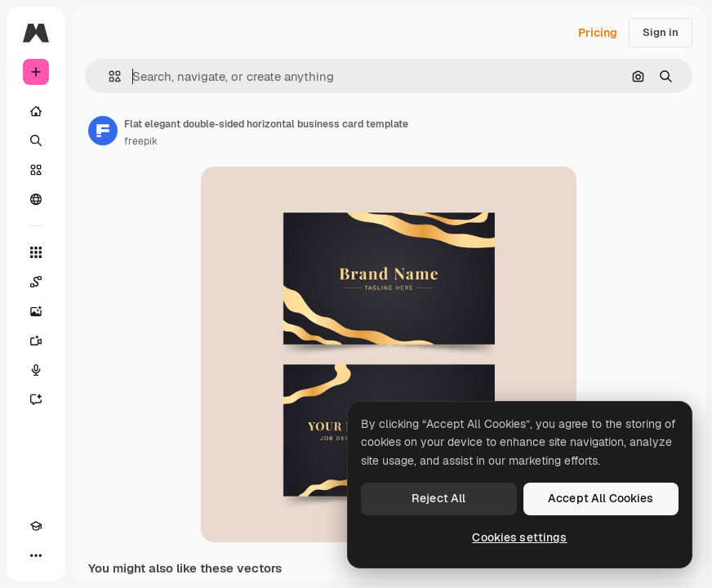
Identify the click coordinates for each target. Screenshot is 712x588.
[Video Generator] (36, 341)
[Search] (36, 140)
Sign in (661, 32)
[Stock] (36, 170)
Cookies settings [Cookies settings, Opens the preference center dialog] (519, 537)
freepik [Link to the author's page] (141, 141)
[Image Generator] (36, 311)
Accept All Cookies (601, 498)
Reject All (438, 498)
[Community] (36, 199)
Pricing (598, 33)
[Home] (36, 111)
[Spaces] (36, 282)
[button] (108, 76)
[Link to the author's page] (103, 131)
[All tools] (36, 252)
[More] (36, 555)
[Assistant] (36, 399)
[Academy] (36, 526)
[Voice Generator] (36, 370)
